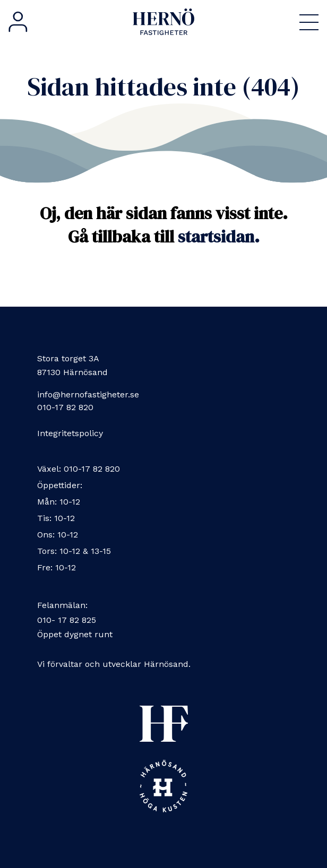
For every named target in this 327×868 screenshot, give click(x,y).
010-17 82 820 (65, 407)
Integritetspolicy (70, 433)
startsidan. (219, 237)
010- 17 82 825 (67, 620)
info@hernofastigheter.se (88, 394)
